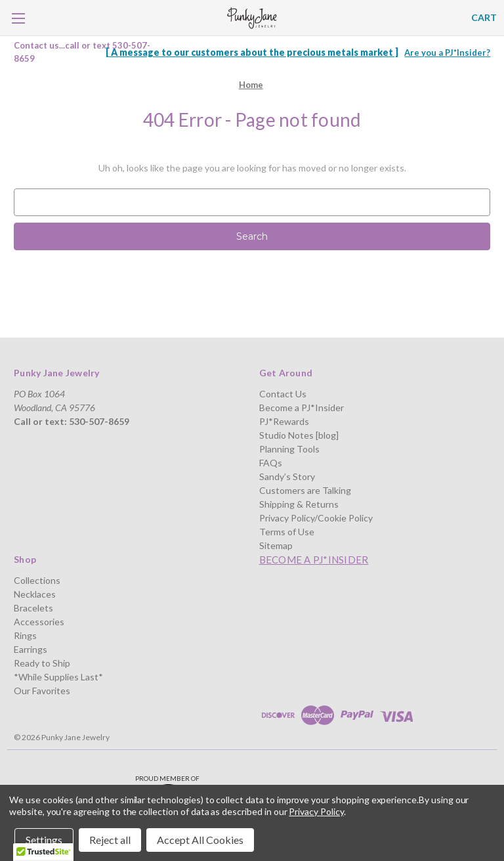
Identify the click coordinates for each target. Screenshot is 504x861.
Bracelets (33, 608)
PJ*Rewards (284, 421)
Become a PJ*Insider (302, 408)
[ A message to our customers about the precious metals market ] (252, 52)
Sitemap (276, 545)
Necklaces (35, 594)
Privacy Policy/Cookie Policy (316, 518)
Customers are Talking (305, 490)
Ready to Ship (42, 663)
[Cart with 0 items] (484, 17)
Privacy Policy (316, 811)
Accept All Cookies (200, 840)
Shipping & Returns (299, 504)
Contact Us (283, 394)
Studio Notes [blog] (299, 435)
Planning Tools (289, 449)
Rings (25, 635)
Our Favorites (42, 691)
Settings (44, 840)
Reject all (110, 840)
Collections (37, 580)
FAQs (271, 463)
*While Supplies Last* (58, 677)
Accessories (39, 622)
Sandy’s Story (287, 476)
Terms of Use (287, 532)
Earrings (31, 649)
